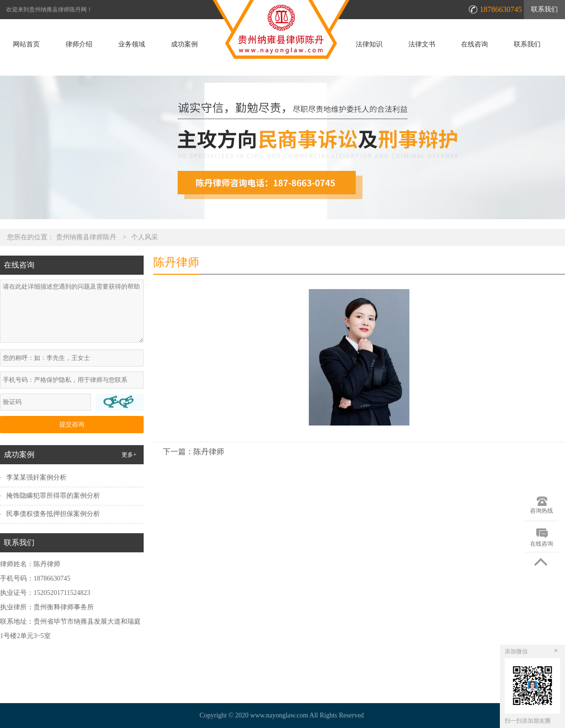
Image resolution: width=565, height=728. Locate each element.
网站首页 (26, 45)
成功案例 (184, 45)
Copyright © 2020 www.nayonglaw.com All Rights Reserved (283, 715)
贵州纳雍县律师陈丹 (86, 237)
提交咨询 (72, 424)
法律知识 (369, 45)
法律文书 (422, 45)
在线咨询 (475, 45)
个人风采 (145, 237)
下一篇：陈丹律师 (193, 452)
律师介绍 (79, 45)
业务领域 (132, 45)
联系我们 (544, 9)
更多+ (129, 455)
